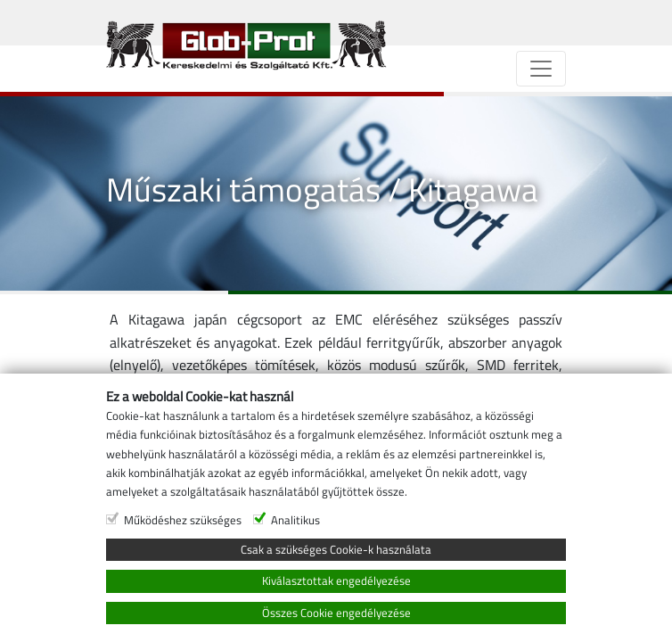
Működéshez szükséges (183, 520)
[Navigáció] (541, 69)
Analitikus (295, 520)
